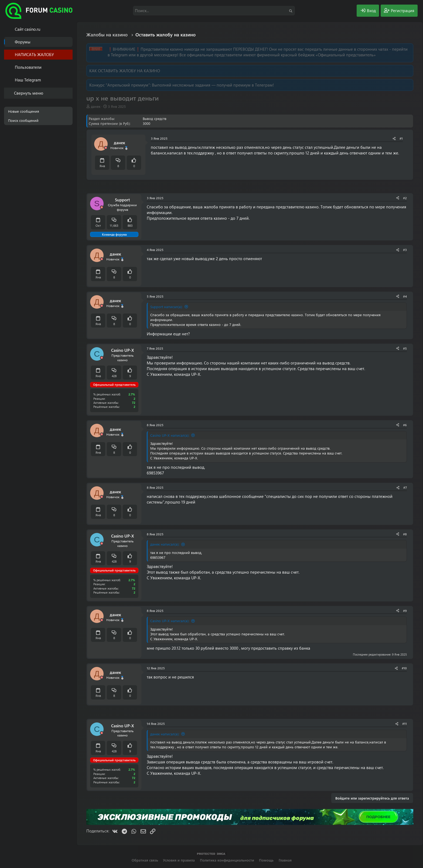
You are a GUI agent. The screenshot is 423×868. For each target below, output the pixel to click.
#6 (405, 425)
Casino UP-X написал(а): (170, 435)
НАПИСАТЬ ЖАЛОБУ (34, 54)
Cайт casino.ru (28, 29)
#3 (405, 250)
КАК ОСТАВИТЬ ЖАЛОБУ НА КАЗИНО (125, 71)
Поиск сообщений (23, 120)
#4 (405, 296)
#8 (405, 534)
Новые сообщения (24, 111)
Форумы (23, 42)
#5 (405, 348)
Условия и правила (179, 860)
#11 (405, 724)
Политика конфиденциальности (227, 860)
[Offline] (106, 148)
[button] (69, 67)
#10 (404, 668)
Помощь (266, 860)
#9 (405, 611)
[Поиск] (214, 11)
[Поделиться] (394, 138)
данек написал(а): (165, 544)
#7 (405, 487)
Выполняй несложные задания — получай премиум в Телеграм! (213, 85)
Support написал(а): (166, 307)
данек (96, 106)
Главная (285, 860)
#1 (401, 138)
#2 (405, 198)
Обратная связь (145, 860)
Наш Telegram (28, 80)
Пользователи (28, 67)
